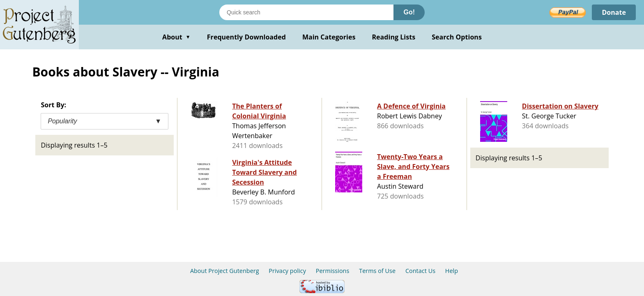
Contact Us (420, 271)
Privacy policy (287, 271)
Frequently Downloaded (246, 37)
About (176, 37)
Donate (614, 12)
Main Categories (329, 37)
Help (452, 271)
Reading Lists (394, 37)
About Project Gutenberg (225, 271)
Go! (409, 12)
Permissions (333, 271)
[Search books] (306, 12)
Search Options (457, 37)
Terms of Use (377, 271)
